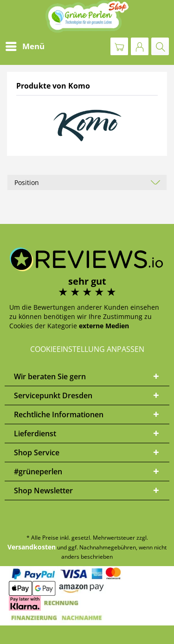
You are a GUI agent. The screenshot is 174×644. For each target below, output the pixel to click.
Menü (25, 45)
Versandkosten (32, 547)
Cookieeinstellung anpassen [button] (87, 349)
